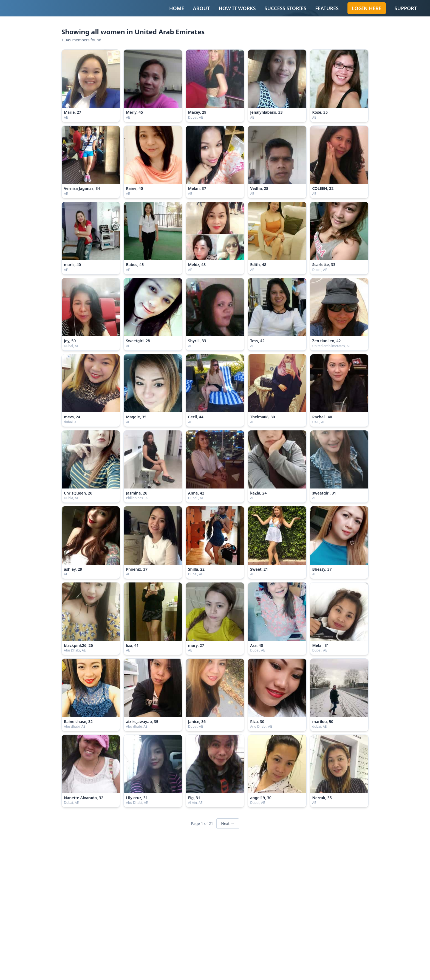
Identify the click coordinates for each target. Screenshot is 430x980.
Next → (228, 823)
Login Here (367, 8)
